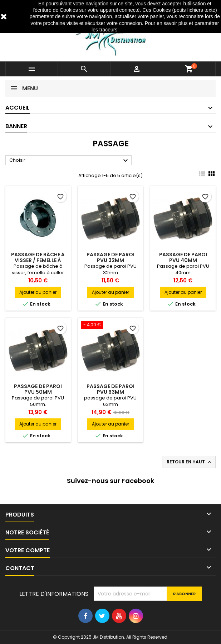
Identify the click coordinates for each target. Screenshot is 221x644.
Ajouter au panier (38, 292)
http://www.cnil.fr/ (139, 30)
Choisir (70, 161)
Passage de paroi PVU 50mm (38, 389)
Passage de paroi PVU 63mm (111, 389)
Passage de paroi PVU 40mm (183, 257)
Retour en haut (190, 462)
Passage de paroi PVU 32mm (111, 257)
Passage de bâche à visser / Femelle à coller (38, 260)
